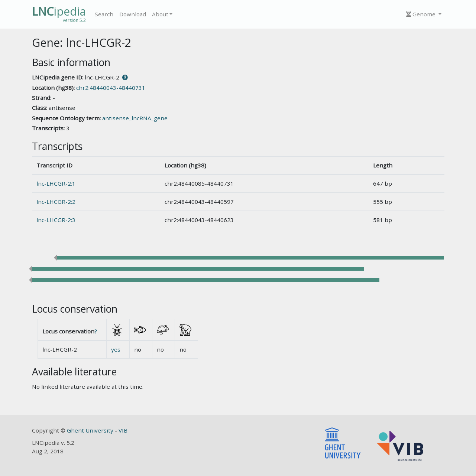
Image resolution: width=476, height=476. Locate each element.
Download (133, 14)
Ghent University (91, 430)
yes (116, 349)
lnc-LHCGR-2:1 (56, 183)
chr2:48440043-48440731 (111, 88)
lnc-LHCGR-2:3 (56, 220)
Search (104, 14)
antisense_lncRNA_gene (135, 118)
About (160, 14)
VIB (123, 430)
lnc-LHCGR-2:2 (56, 202)
